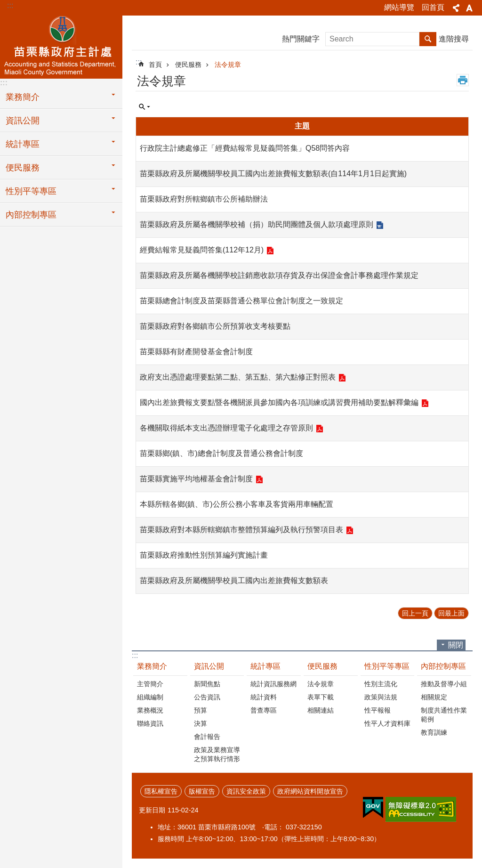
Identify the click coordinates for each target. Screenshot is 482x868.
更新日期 (152, 810)
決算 (201, 723)
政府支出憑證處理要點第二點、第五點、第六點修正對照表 (238, 377)
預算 (201, 710)
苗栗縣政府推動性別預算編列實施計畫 (204, 555)
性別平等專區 (31, 191)
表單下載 (321, 697)
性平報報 (378, 710)
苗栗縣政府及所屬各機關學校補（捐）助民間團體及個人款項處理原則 (257, 224)
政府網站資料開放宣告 (310, 791)
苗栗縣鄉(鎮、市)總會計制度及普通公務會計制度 (221, 453)
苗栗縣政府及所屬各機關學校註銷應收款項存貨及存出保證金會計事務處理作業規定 (279, 275)
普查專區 (264, 710)
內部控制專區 (31, 215)
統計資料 (264, 697)
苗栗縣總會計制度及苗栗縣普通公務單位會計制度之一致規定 (241, 301)
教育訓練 (434, 732)
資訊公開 (23, 121)
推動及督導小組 (444, 684)
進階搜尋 (454, 39)
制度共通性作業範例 (444, 715)
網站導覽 (399, 7)
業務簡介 (23, 97)
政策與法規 (381, 697)
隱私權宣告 (161, 791)
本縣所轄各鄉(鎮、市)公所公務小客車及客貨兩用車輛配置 (237, 504)
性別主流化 (381, 684)
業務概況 (150, 710)
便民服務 (23, 168)
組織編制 (150, 697)
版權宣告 (202, 791)
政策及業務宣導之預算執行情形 (217, 754)
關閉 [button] (456, 645)
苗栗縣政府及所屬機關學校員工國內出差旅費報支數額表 (234, 580)
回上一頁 (415, 613)
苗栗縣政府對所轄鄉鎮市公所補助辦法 (204, 199)
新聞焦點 (207, 684)
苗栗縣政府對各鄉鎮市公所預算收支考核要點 (215, 326)
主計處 (61, 46)
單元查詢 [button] (145, 107)
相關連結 (321, 710)
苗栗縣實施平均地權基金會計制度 (196, 479)
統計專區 (23, 144)
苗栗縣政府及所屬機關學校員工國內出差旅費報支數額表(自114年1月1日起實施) (273, 174)
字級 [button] (469, 8)
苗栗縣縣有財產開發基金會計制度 (196, 352)
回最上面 (451, 613)
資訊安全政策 (246, 791)
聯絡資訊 (150, 723)
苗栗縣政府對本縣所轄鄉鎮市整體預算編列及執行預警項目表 (241, 530)
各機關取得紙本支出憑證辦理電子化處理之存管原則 (226, 428)
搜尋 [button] (428, 39)
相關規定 (434, 697)
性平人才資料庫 (387, 723)
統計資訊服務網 (273, 684)
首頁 (155, 65)
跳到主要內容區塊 (5, 5)
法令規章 (228, 65)
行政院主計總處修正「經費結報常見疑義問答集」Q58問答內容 (245, 148)
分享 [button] (456, 8)
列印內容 (463, 80)
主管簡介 (150, 684)
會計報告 (207, 737)
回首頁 (433, 7)
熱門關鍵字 (301, 39)
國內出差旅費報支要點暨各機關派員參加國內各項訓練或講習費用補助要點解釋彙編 (279, 402)
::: (10, 5)
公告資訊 (207, 697)
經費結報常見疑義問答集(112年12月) (202, 250)
